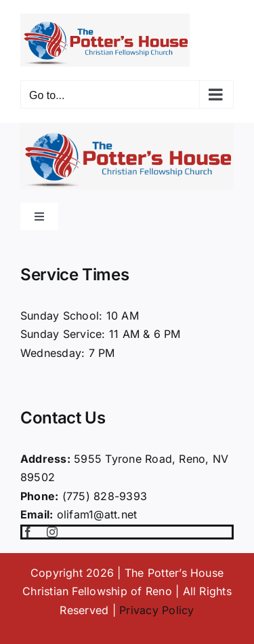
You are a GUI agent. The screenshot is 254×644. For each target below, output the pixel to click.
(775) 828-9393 (105, 496)
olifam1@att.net (97, 514)
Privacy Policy (156, 610)
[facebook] (28, 532)
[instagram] (52, 532)
